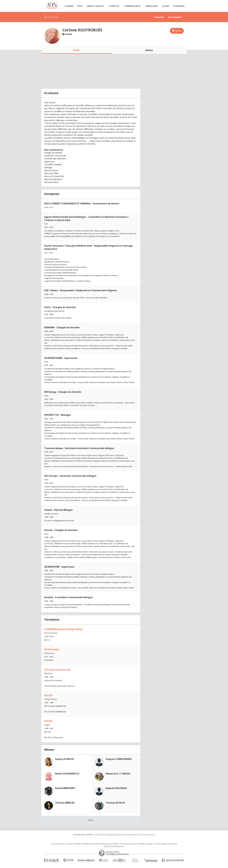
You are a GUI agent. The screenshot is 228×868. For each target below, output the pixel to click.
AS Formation (52, 649)
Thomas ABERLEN (65, 803)
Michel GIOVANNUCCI (67, 774)
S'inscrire (159, 17)
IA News (69, 6)
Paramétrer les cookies (129, 844)
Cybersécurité (132, 6)
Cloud (166, 6)
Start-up (114, 6)
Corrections (172, 844)
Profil (76, 50)
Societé (97, 844)
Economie (179, 6)
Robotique (152, 6)
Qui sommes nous (58, 844)
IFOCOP (48, 695)
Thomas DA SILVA (115, 803)
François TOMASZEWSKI (119, 759)
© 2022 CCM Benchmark (114, 846)
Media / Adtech (95, 6)
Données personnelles (110, 844)
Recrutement (87, 844)
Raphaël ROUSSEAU (116, 788)
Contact (70, 844)
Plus (91, 820)
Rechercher (53, 17)
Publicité (78, 844)
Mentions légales (146, 844)
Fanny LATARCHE (64, 759)
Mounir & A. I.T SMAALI (118, 774)
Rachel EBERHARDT (65, 788)
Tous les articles (160, 844)
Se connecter (175, 17)
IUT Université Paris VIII (57, 670)
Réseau (149, 50)
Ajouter (178, 31)
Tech (80, 6)
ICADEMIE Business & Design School (63, 629)
